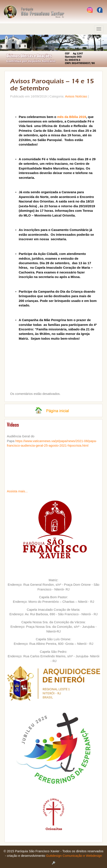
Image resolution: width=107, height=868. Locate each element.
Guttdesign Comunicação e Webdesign (74, 856)
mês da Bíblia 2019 (71, 117)
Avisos (70, 96)
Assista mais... (17, 491)
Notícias (81, 96)
